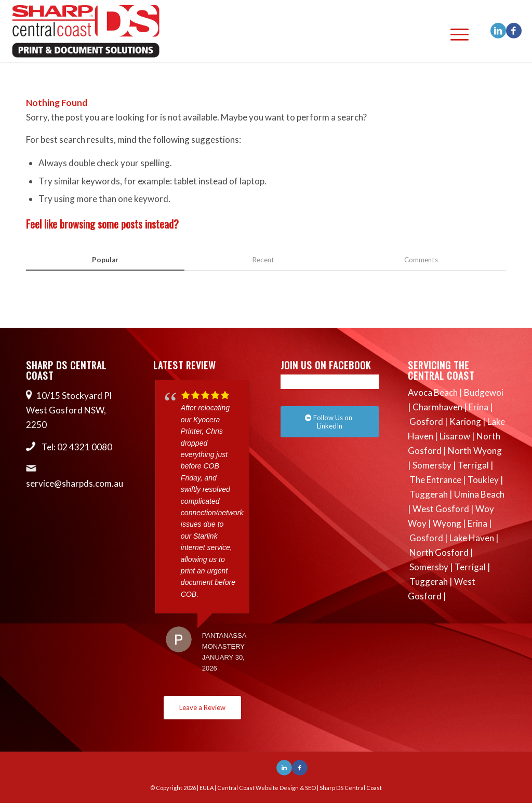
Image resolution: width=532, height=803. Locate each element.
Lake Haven (472, 538)
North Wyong (475, 451)
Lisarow (455, 436)
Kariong (465, 421)
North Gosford (439, 552)
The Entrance (435, 480)
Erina (478, 407)
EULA (207, 788)
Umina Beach (479, 494)
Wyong (447, 523)
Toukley (483, 480)
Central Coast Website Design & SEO (267, 788)
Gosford (426, 421)
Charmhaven (437, 407)
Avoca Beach (433, 392)
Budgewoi (484, 392)
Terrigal (473, 465)
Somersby (432, 465)
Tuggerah (429, 494)
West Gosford (441, 509)
